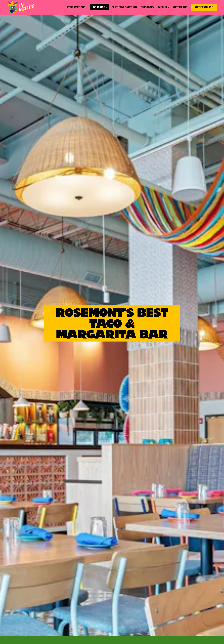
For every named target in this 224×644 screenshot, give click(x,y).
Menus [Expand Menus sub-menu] (164, 7)
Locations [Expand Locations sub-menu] (100, 7)
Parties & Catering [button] (124, 7)
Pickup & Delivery (151, 638)
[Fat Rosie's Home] (21, 7)
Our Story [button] (147, 7)
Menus (151, 610)
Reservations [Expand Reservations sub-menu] (78, 7)
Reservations (151, 624)
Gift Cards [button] (180, 7)
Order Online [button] (204, 7)
